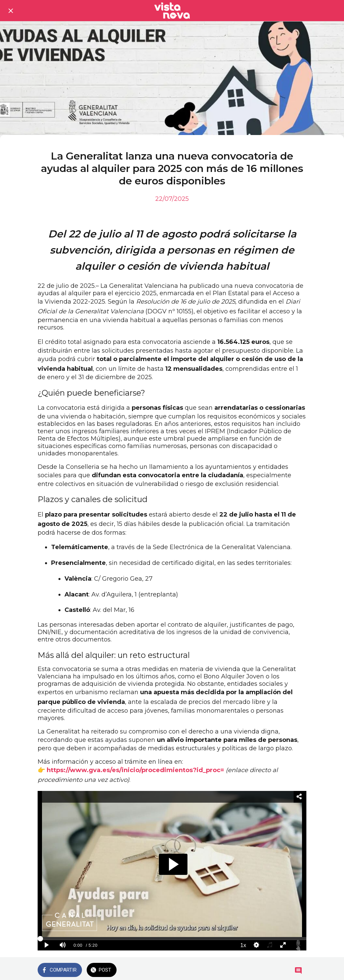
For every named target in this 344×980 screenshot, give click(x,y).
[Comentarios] (298, 971)
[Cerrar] (11, 11)
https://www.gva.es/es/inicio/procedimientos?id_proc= (135, 770)
